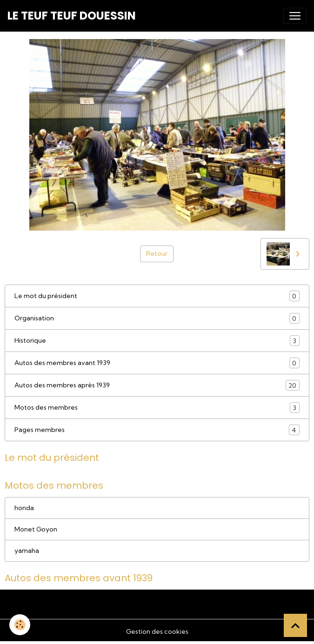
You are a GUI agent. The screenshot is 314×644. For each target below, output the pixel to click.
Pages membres (157, 430)
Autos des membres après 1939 (157, 385)
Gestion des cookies (157, 631)
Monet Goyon (36, 529)
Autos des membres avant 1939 (157, 363)
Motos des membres (157, 408)
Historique (157, 341)
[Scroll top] (295, 625)
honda (24, 508)
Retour (157, 253)
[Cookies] (20, 625)
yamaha (27, 551)
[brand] (72, 16)
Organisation (157, 318)
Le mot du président (157, 296)
